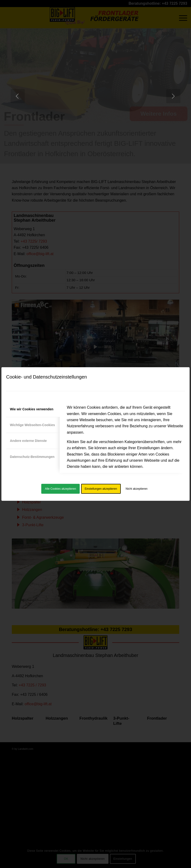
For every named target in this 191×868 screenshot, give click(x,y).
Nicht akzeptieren (137, 489)
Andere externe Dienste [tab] (28, 441)
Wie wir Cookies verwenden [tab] (32, 409)
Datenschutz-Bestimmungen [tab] (32, 457)
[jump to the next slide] (173, 96)
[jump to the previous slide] (18, 96)
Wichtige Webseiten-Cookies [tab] (32, 425)
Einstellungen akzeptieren (101, 489)
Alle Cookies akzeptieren (61, 489)
